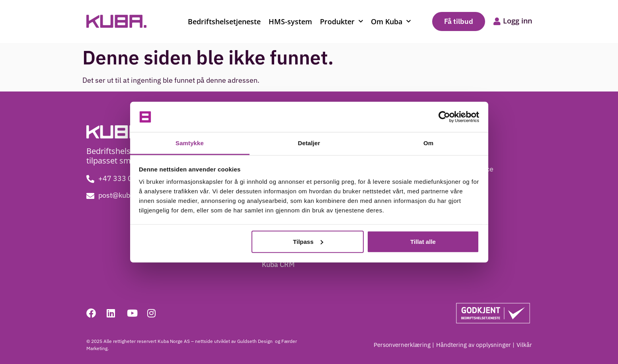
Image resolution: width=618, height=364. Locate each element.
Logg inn (518, 21)
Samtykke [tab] (190, 143)
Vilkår (524, 345)
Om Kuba (391, 22)
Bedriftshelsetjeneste (224, 21)
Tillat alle (423, 242)
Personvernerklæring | (404, 345)
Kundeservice (472, 169)
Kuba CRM (278, 264)
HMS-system (290, 21)
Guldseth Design (255, 341)
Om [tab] (428, 143)
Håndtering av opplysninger (474, 345)
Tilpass (308, 242)
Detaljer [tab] (309, 143)
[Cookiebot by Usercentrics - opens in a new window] (444, 117)
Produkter (341, 22)
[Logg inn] (497, 21)
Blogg (459, 153)
